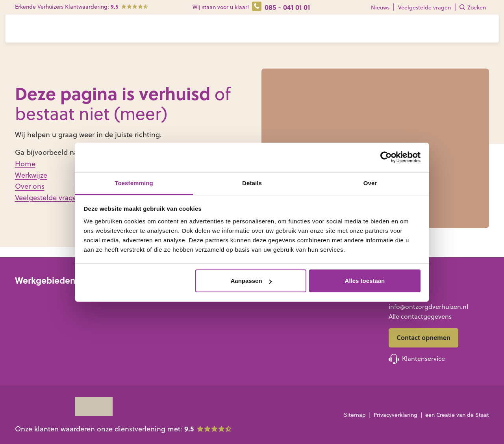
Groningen (31, 307)
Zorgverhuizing (197, 308)
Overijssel (29, 327)
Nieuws (380, 7)
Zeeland (93, 347)
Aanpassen (251, 281)
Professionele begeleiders (319, 328)
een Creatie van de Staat (457, 415)
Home (25, 164)
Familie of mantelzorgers (318, 318)
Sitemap (355, 415)
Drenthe (27, 316)
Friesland (28, 296)
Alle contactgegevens (420, 316)
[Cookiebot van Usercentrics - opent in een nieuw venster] (386, 157)
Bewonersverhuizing (205, 328)
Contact (336, 33)
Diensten (253, 33)
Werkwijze (212, 33)
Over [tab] (370, 183)
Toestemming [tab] (134, 183)
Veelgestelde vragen (424, 7)
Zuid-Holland (101, 316)
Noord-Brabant (104, 336)
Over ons (299, 33)
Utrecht (92, 327)
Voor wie (165, 33)
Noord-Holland (104, 307)
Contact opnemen (423, 337)
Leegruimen (193, 318)
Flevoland (29, 336)
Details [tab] (252, 183)
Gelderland (31, 347)
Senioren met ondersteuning (325, 308)
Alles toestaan (365, 281)
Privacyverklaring (396, 415)
